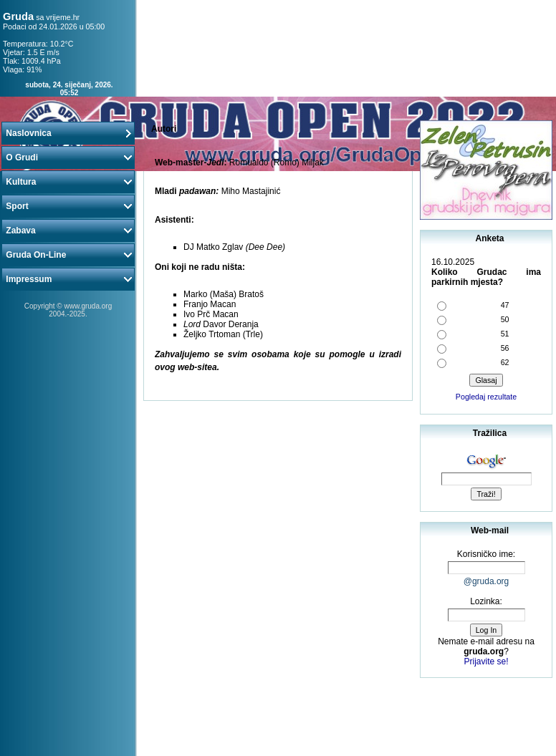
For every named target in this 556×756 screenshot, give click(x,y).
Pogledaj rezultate (486, 397)
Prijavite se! (486, 661)
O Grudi (68, 157)
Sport (68, 206)
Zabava (68, 231)
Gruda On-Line (68, 255)
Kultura (68, 182)
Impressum (68, 279)
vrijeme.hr (63, 17)
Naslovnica (68, 133)
